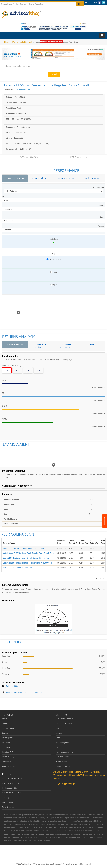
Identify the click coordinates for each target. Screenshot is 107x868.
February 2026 (12, 686)
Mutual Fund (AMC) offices (12, 779)
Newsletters (7, 762)
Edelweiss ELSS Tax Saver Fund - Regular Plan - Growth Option (28, 563)
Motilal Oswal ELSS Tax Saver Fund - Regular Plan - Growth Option (29, 553)
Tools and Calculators (64, 724)
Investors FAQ (8, 752)
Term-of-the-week (62, 757)
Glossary (6, 798)
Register (93, 3)
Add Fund (98, 578)
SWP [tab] (92, 344)
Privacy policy (7, 738)
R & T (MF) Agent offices (12, 783)
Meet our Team (8, 728)
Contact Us (6, 724)
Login (86, 3)
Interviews (60, 733)
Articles (58, 728)
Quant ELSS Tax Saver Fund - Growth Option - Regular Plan (26, 558)
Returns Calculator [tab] (41, 178)
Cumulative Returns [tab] (15, 178)
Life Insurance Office (10, 788)
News (58, 738)
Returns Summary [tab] (66, 178)
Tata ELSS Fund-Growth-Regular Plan (18, 568)
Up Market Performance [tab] (66, 346)
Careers (5, 733)
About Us (6, 719)
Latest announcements (64, 752)
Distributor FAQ (8, 757)
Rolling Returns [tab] (92, 178)
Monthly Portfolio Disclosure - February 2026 (24, 692)
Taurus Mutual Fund (22, 90)
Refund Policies (62, 762)
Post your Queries (63, 743)
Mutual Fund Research (64, 719)
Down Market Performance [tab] (40, 346)
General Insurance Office (12, 793)
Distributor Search (63, 766)
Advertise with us (9, 766)
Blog (57, 747)
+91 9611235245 (66, 784)
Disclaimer (6, 743)
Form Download (8, 807)
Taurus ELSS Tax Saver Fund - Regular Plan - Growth (24, 548)
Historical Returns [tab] (15, 344)
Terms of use (7, 747)
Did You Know (8, 802)
